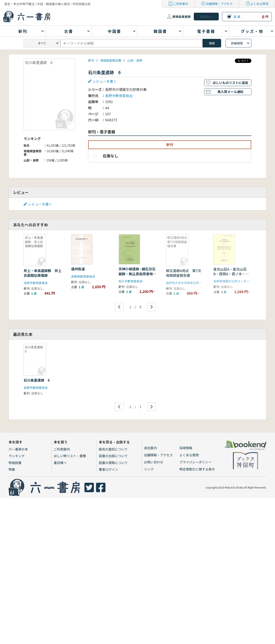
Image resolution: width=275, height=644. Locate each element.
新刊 (91, 60)
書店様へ (60, 463)
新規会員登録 (182, 17)
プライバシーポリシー (196, 462)
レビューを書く (105, 81)
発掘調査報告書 (111, 60)
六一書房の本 (18, 449)
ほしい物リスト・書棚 (70, 456)
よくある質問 (259, 4)
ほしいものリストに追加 (230, 83)
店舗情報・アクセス (219, 4)
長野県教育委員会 (83, 276)
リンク (149, 469)
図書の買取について (113, 463)
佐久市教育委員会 (131, 281)
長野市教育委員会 (119, 96)
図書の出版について (113, 456)
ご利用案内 (181, 4)
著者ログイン (108, 469)
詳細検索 (237, 43)
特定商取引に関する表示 (197, 469)
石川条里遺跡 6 (37, 380)
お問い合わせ (154, 462)
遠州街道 (78, 269)
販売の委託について (113, 449)
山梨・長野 (135, 60)
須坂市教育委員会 (36, 283)
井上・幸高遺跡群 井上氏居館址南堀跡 (43, 273)
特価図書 (15, 463)
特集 (12, 469)
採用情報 (186, 448)
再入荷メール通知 (230, 92)
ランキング (17, 456)
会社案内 (150, 448)
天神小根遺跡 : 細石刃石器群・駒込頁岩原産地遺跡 (137, 274)
